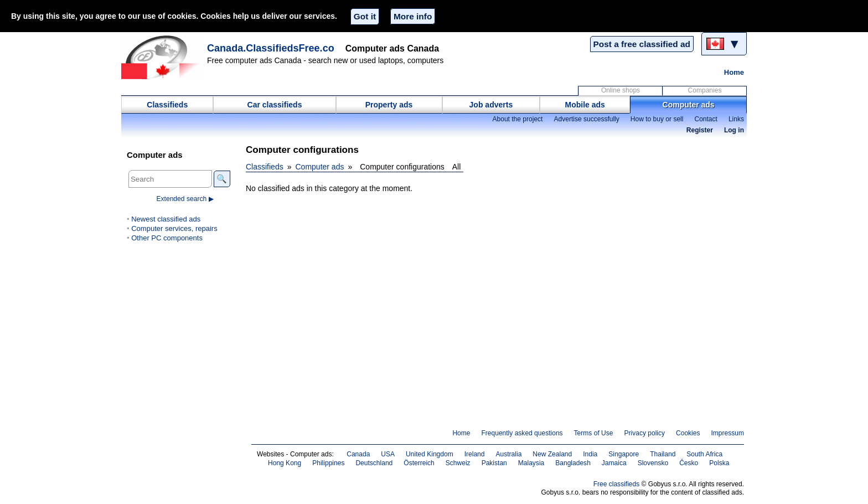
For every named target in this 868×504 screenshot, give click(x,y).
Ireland (475, 454)
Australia (509, 454)
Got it (365, 16)
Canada (358, 454)
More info (413, 16)
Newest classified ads (166, 219)
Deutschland (374, 463)
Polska (719, 463)
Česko (689, 463)
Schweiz (458, 463)
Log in (734, 130)
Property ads (389, 105)
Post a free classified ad (642, 44)
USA (388, 454)
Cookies (688, 433)
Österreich (419, 463)
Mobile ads (585, 105)
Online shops (621, 90)
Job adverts (491, 105)
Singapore (624, 454)
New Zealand (552, 454)
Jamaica (614, 463)
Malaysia (531, 463)
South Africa (704, 454)
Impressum (728, 433)
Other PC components (167, 238)
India (590, 454)
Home (734, 72)
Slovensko (653, 463)
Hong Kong (285, 463)
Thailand (663, 454)
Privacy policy (644, 433)
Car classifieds (275, 105)
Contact (706, 119)
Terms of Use (594, 433)
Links (736, 119)
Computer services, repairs (174, 228)
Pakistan (494, 463)
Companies (705, 90)
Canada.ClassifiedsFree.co (271, 48)
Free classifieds (617, 484)
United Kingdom (430, 454)
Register (700, 130)
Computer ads (689, 105)
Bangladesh (573, 463)
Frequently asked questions (522, 433)
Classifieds (167, 105)
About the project (517, 119)
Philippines (328, 463)
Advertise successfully (586, 119)
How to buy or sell (657, 119)
